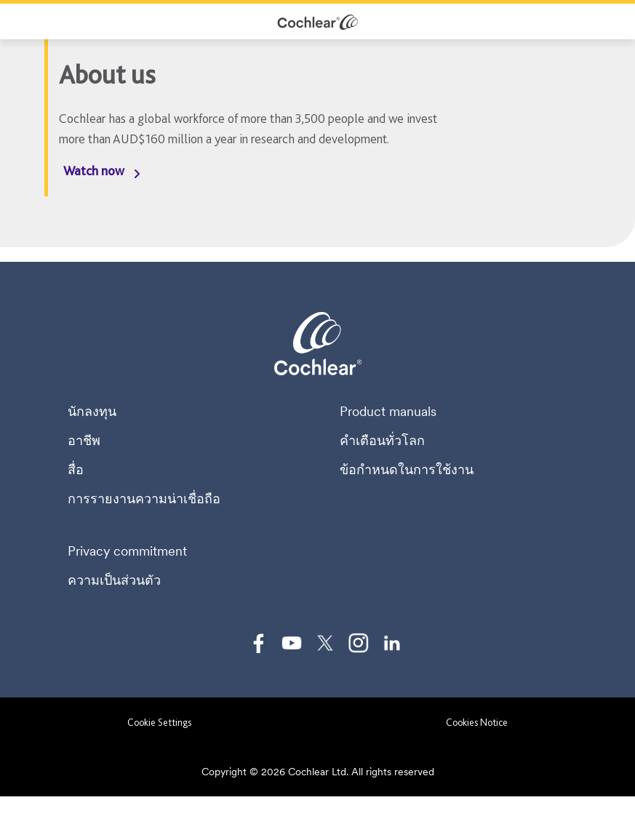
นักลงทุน (92, 412)
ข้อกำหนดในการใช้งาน (407, 470)
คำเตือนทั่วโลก (382, 441)
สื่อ (76, 470)
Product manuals (388, 412)
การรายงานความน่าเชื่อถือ (144, 499)
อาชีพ (84, 441)
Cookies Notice (477, 722)
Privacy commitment (127, 551)
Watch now (94, 171)
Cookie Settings (159, 722)
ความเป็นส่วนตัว (114, 580)
